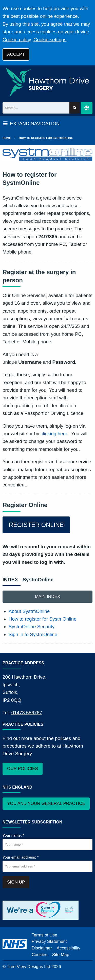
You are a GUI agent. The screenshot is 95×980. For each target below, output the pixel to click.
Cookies (40, 955)
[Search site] (75, 108)
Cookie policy (17, 40)
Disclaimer (42, 948)
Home (7, 138)
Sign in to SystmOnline (33, 634)
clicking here (54, 434)
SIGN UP (16, 882)
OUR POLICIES (23, 769)
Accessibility (69, 948)
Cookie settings (50, 40)
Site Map (61, 955)
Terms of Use (44, 935)
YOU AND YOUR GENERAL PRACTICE (46, 803)
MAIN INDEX (48, 597)
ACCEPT (16, 54)
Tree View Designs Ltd (29, 967)
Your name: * (13, 835)
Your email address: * (21, 857)
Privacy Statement (49, 941)
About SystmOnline (29, 611)
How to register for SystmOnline (46, 138)
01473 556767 (27, 713)
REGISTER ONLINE (36, 525)
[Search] (36, 108)
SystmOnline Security (32, 627)
